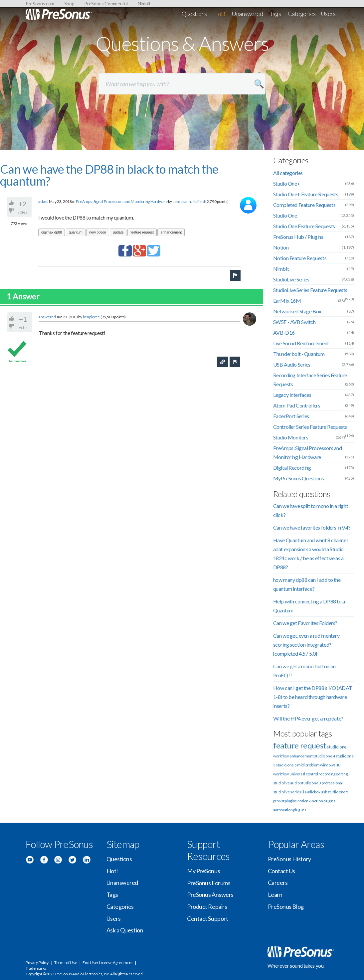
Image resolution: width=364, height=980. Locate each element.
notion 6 (304, 801)
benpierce (91, 317)
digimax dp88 (52, 232)
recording (327, 774)
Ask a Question (125, 930)
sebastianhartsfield (188, 201)
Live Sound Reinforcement (301, 343)
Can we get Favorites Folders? (305, 623)
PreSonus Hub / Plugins (298, 237)
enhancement (171, 232)
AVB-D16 (284, 332)
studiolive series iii (289, 792)
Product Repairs (207, 906)
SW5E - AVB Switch (294, 322)
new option (97, 232)
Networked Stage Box (297, 311)
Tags (275, 14)
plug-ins (300, 810)
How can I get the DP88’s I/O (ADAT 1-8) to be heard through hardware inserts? (313, 697)
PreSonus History (289, 859)
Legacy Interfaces (292, 395)
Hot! (219, 14)
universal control (304, 774)
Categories (302, 14)
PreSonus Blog (286, 906)
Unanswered (247, 14)
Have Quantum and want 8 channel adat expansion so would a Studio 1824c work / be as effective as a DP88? (310, 554)
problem (313, 765)
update (118, 232)
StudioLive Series (291, 279)
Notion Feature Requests (300, 258)
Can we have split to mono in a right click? (311, 510)
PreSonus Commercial (106, 3)
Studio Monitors (291, 437)
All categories (288, 173)
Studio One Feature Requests (304, 226)
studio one (337, 747)
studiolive (281, 783)
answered (47, 317)
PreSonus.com (40, 3)
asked (43, 201)
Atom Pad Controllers (297, 405)
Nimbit (144, 3)
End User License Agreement (107, 963)
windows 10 (330, 765)
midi (301, 765)
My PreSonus (203, 871)
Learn (275, 895)
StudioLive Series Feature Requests (310, 290)
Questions (194, 14)
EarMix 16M (287, 301)
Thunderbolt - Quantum (299, 354)
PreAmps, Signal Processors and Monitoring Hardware (122, 201)
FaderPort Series (291, 416)
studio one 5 (286, 765)
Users (328, 14)
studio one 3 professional (321, 783)
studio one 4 (324, 756)
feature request (142, 232)
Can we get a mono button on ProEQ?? (304, 671)
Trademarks (36, 968)
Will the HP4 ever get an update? (308, 718)
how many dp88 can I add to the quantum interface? (307, 584)
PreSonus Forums (209, 883)
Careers (278, 883)
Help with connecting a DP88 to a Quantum (309, 606)
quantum (76, 232)
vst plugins (288, 801)
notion (317, 801)
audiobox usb (316, 792)
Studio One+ (287, 183)
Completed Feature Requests (304, 205)
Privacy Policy (37, 963)
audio (295, 783)
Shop (69, 3)
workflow (281, 774)
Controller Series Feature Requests (310, 427)
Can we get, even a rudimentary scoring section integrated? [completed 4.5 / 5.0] (306, 645)
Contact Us (282, 871)
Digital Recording (292, 468)
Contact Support (207, 918)
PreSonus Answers (210, 895)
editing (342, 774)
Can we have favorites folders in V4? (312, 527)
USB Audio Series (292, 364)
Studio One (285, 215)
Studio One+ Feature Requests (306, 194)
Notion (281, 247)
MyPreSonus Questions (299, 478)
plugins (329, 801)
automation (283, 810)
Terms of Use (66, 963)
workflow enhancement (293, 756)
